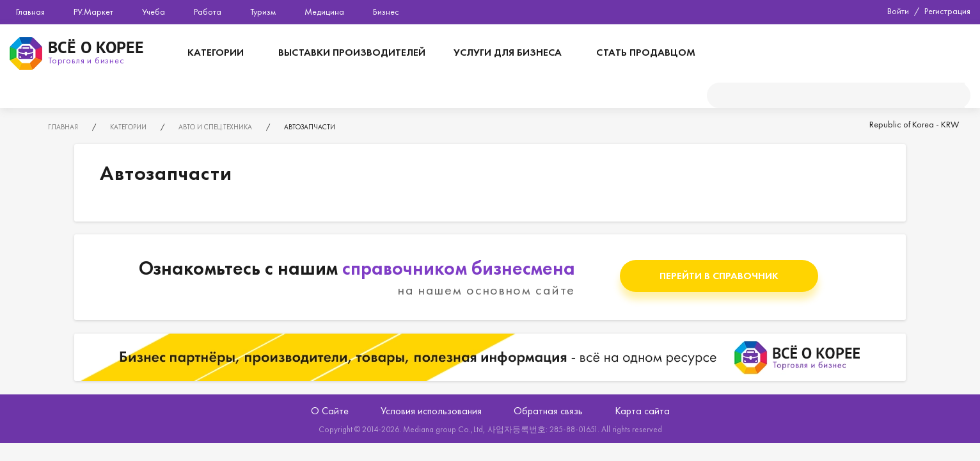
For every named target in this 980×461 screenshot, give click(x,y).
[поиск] (836, 95)
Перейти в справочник (719, 276)
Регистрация (947, 11)
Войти (898, 11)
